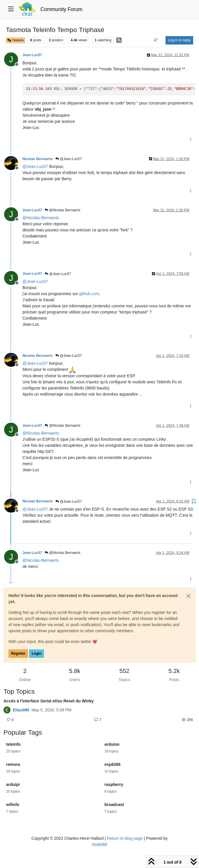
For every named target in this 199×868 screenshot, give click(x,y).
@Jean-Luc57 (68, 159)
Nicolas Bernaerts (38, 159)
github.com (89, 294)
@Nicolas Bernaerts (62, 210)
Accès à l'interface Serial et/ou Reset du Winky (49, 701)
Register (18, 653)
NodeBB (99, 844)
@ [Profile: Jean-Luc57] (35, 166)
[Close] (189, 596)
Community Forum (61, 9)
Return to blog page (125, 838)
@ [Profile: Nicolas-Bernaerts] (41, 218)
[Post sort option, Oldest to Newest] (156, 40)
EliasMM (21, 710)
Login (37, 653)
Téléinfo (15, 40)
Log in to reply (179, 40)
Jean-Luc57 (32, 55)
